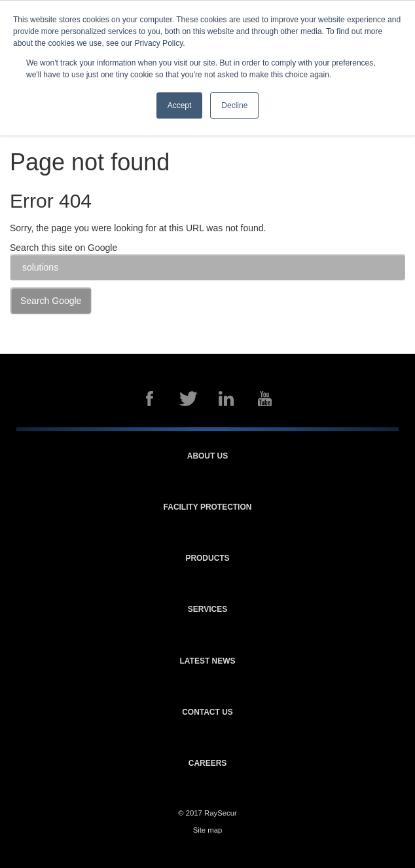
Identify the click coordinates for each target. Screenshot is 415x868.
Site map (208, 830)
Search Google (51, 301)
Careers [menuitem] (208, 764)
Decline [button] (234, 105)
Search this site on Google (63, 248)
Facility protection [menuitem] (208, 507)
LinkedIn (226, 399)
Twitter (189, 399)
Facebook (150, 399)
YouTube (265, 399)
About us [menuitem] (208, 456)
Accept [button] (180, 105)
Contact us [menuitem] (207, 712)
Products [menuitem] (207, 558)
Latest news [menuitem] (208, 661)
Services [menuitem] (207, 610)
